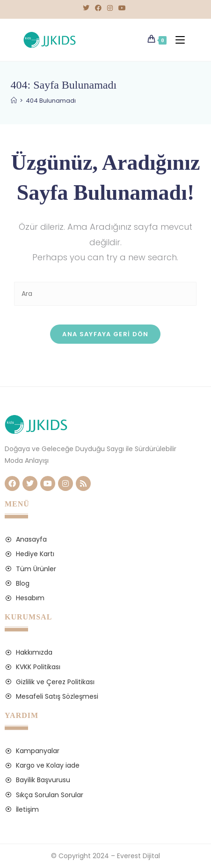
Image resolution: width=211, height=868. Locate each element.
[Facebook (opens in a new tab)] (98, 8)
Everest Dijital (138, 856)
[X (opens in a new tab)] (87, 8)
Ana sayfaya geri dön (105, 334)
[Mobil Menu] (178, 40)
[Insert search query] (105, 294)
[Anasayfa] (14, 101)
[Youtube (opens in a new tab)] (122, 8)
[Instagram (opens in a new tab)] (110, 8)
